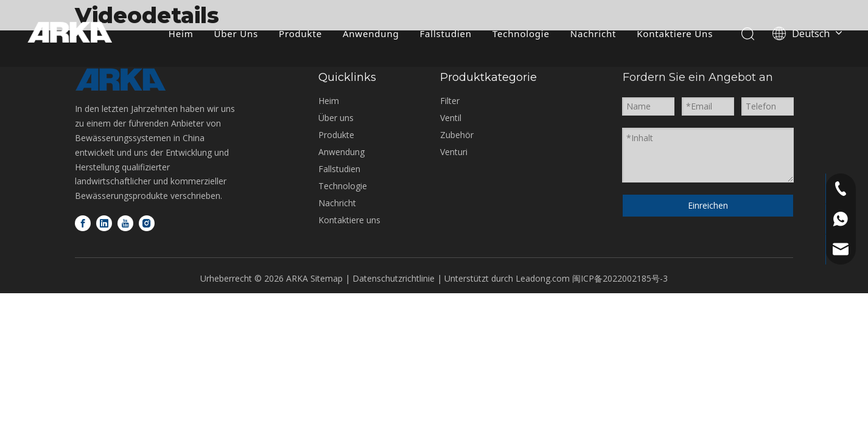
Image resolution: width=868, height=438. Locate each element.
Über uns (336, 118)
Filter (450, 101)
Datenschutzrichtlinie (395, 278)
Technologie (520, 33)
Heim (180, 33)
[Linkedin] (104, 223)
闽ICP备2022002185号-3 (620, 278)
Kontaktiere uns (349, 220)
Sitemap (327, 278)
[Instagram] (147, 223)
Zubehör (457, 135)
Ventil (451, 118)
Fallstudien (445, 33)
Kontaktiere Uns (674, 33)
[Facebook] (83, 223)
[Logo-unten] (121, 80)
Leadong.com (543, 278)
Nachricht (593, 33)
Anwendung (370, 33)
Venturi (454, 152)
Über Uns (235, 33)
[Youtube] (125, 223)
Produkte (300, 33)
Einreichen (708, 205)
